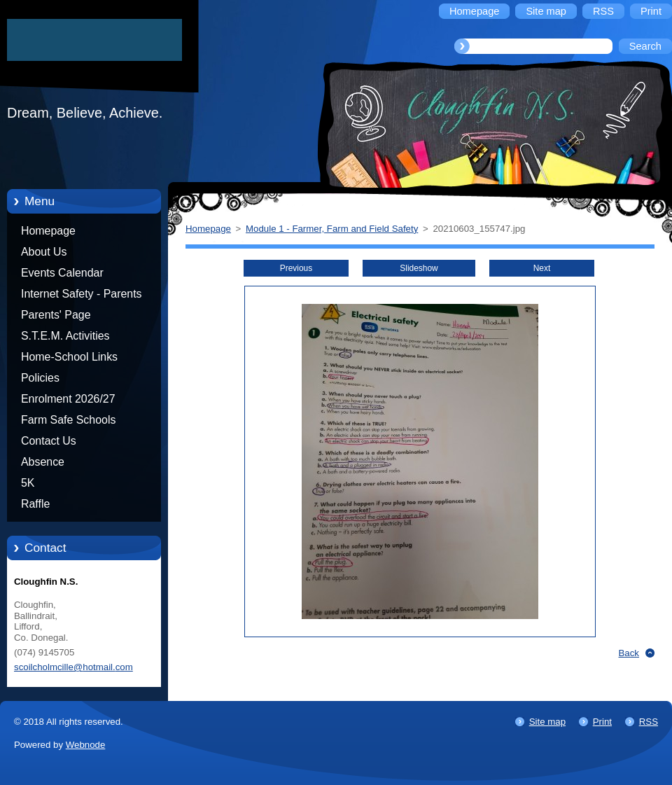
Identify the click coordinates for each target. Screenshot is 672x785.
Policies (40, 378)
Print (602, 722)
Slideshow (419, 268)
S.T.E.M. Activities (65, 336)
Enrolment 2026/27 (68, 399)
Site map (547, 722)
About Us (44, 252)
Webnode (86, 745)
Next (542, 268)
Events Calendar (62, 273)
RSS (649, 722)
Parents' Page (56, 315)
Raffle (35, 504)
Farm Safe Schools (68, 420)
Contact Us (49, 441)
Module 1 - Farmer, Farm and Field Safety (332, 229)
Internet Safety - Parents (82, 294)
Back (629, 653)
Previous (296, 268)
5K (28, 483)
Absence (43, 462)
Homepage (48, 231)
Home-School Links (69, 357)
